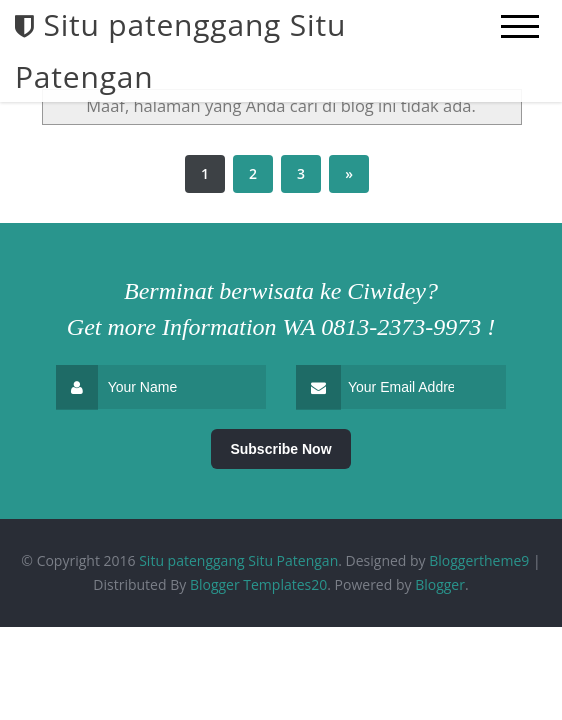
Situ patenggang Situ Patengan (238, 560)
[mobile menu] (520, 27)
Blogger (440, 584)
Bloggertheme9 (479, 560)
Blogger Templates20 (258, 584)
